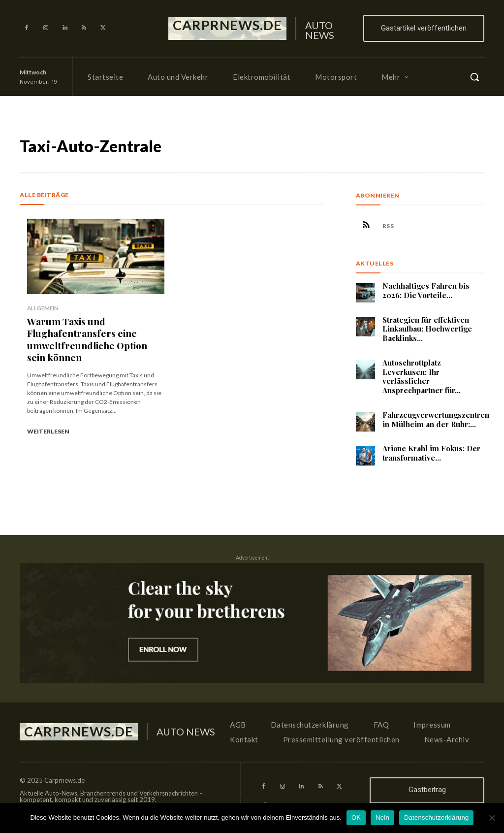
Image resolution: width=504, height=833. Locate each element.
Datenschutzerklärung (436, 817)
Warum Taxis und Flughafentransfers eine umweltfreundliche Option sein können (92, 336)
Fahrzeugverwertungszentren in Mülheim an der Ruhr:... (436, 421)
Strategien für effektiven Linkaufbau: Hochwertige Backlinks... (427, 331)
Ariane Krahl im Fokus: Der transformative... (431, 455)
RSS (391, 227)
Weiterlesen (48, 425)
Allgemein (42, 308)
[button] (474, 77)
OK (356, 817)
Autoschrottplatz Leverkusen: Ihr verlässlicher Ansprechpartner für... (422, 378)
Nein (382, 817)
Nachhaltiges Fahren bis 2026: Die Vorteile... (426, 292)
